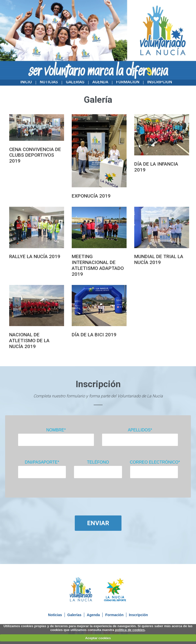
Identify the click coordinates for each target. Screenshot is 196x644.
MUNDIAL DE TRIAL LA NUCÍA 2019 (159, 259)
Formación (128, 82)
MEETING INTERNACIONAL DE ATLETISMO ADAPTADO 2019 (98, 265)
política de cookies (130, 630)
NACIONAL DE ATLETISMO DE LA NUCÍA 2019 (29, 341)
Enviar (98, 523)
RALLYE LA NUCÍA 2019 (35, 256)
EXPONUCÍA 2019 (91, 196)
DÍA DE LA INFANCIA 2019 (156, 167)
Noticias (49, 82)
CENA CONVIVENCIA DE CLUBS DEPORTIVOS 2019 (35, 155)
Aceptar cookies (98, 638)
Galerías (75, 82)
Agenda (100, 82)
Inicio (26, 82)
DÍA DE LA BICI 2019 (94, 335)
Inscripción (160, 82)
